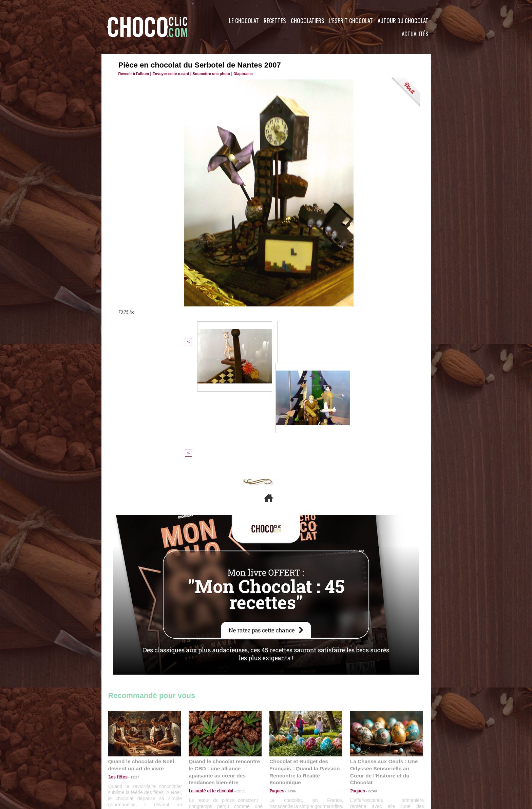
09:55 (236, 672)
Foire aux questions (370, 768)
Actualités (415, 34)
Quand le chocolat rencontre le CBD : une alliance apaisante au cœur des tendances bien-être (225, 657)
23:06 (289, 679)
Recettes (275, 21)
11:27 (131, 666)
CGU (198, 768)
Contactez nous (129, 768)
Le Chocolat (244, 21)
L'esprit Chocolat (351, 21)
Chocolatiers (308, 21)
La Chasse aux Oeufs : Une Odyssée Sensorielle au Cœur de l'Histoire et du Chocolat (384, 657)
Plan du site (285, 768)
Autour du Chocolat (403, 21)
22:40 (370, 672)
